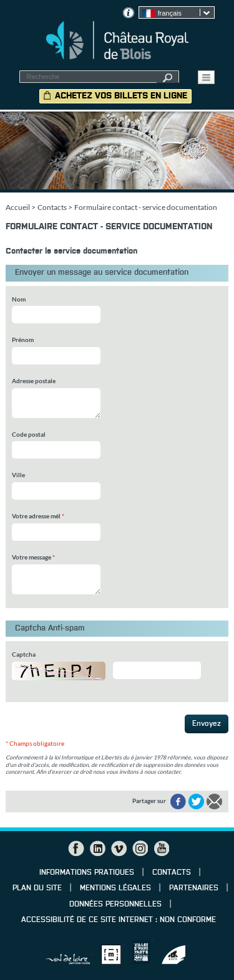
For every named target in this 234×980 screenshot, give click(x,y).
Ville (18, 475)
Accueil (18, 207)
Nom (19, 299)
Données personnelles (115, 905)
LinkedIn (97, 849)
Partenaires (194, 888)
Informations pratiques (87, 873)
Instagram (140, 849)
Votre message (33, 557)
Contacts (52, 207)
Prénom (23, 340)
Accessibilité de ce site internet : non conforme (119, 920)
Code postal (29, 434)
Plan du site (37, 888)
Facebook (76, 849)
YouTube (161, 849)
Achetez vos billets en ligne (121, 96)
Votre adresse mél (38, 516)
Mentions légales (115, 888)
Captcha (24, 654)
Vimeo (119, 849)
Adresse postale (34, 381)
